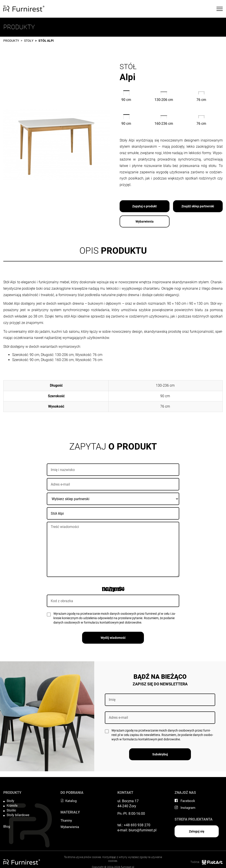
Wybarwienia (145, 221)
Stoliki (11, 810)
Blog (7, 826)
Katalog (69, 801)
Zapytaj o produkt (144, 206)
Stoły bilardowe (18, 815)
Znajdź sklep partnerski (198, 206)
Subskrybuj (160, 754)
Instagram (185, 808)
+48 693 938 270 (137, 825)
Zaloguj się (197, 831)
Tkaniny (66, 821)
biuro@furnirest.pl (143, 830)
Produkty (11, 41)
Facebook (185, 801)
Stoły (29, 41)
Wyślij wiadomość (113, 638)
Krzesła (12, 806)
